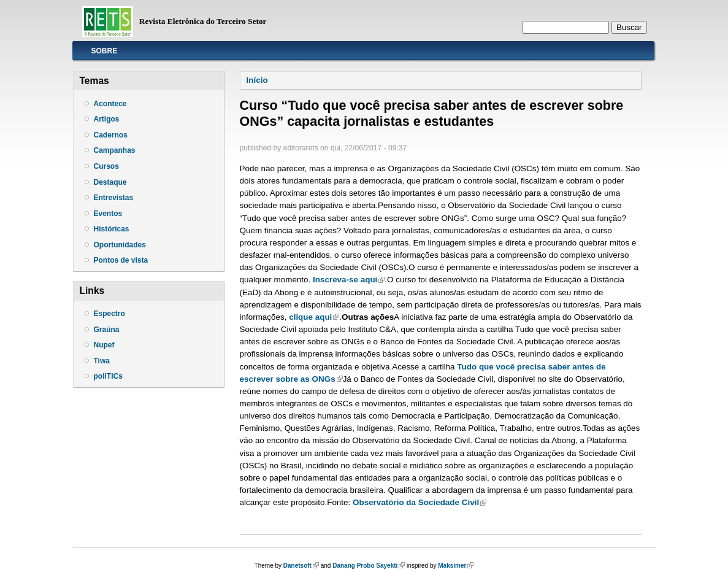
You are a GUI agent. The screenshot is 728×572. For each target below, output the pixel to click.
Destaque (110, 182)
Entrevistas (114, 198)
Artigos (107, 119)
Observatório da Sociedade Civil (420, 502)
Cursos (106, 166)
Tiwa (102, 361)
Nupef (104, 345)
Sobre (105, 51)
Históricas (112, 229)
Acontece (110, 104)
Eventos (108, 214)
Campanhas (115, 150)
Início (257, 80)
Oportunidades (120, 245)
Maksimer (456, 566)
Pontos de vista (121, 260)
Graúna (107, 330)
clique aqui (314, 317)
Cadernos (111, 135)
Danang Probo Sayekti (369, 566)
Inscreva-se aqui (349, 280)
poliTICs (108, 376)
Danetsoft (301, 566)
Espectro (109, 314)
